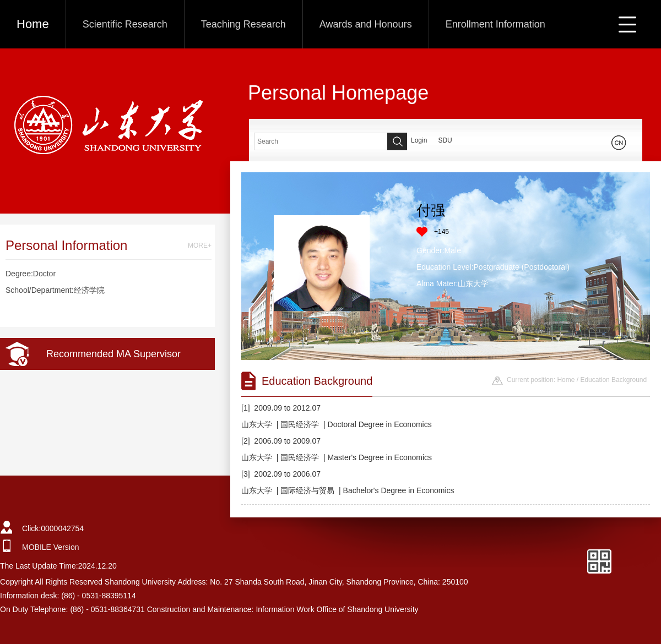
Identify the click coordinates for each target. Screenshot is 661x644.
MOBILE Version (51, 547)
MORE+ (200, 245)
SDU (445, 140)
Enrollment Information (495, 24)
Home (33, 24)
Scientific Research (125, 24)
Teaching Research (243, 24)
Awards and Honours (366, 24)
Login (419, 140)
